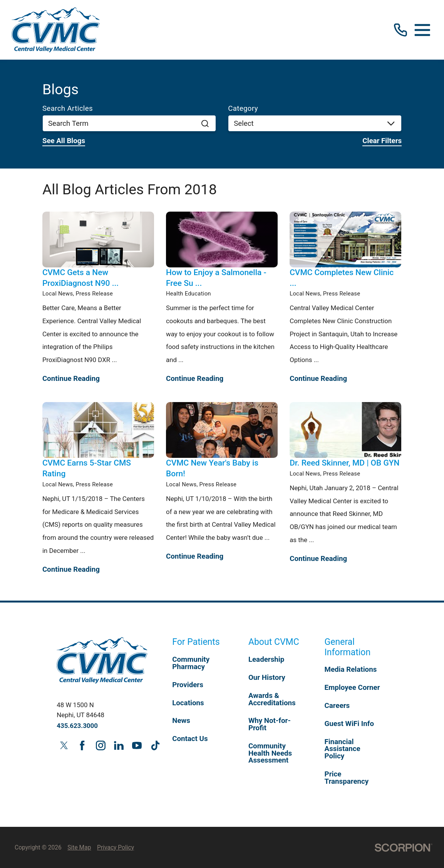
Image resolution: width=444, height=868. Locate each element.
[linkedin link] (119, 745)
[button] (422, 30)
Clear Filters (382, 141)
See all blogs (64, 141)
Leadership (266, 659)
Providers (188, 685)
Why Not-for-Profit (270, 724)
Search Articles (68, 109)
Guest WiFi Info (349, 724)
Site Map (79, 848)
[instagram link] (101, 745)
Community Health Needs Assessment (270, 753)
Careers (337, 706)
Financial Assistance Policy (343, 749)
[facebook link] (82, 745)
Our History (267, 678)
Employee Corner (352, 688)
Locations (188, 703)
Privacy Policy (116, 848)
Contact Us (190, 739)
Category (243, 109)
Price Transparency (347, 778)
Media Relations (351, 669)
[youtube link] (137, 745)
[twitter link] (64, 745)
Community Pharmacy (191, 663)
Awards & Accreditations (272, 699)
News (181, 721)
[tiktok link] (155, 745)
